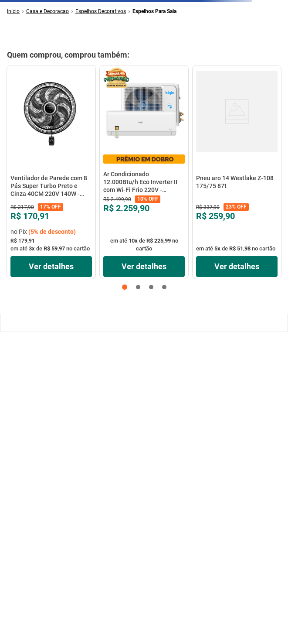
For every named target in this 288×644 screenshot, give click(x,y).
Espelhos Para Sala (154, 11)
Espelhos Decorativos (101, 11)
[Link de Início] (13, 11)
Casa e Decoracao (47, 11)
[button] (125, 287)
